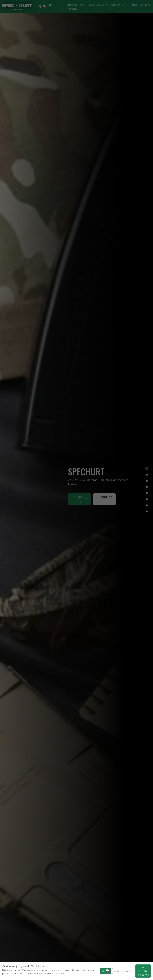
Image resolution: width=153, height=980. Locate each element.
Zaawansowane (123, 971)
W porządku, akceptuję (143, 971)
